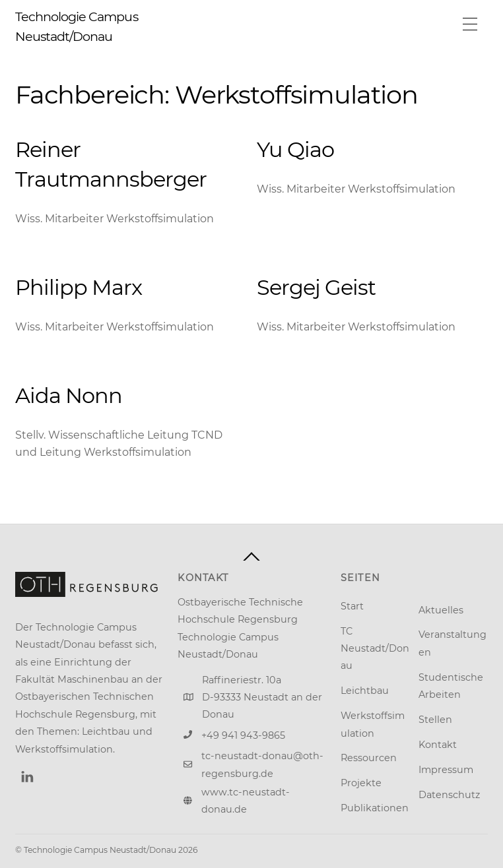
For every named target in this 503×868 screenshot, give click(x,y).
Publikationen (375, 808)
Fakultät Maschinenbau (72, 679)
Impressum (446, 770)
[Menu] (470, 24)
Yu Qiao (295, 149)
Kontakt (438, 745)
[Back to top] (251, 557)
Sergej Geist (316, 287)
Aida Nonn (69, 395)
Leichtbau (365, 691)
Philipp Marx (79, 287)
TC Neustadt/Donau (375, 649)
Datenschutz (449, 795)
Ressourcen (369, 758)
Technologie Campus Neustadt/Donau (100, 850)
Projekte (361, 783)
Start (352, 606)
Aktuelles (441, 610)
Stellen (435, 720)
